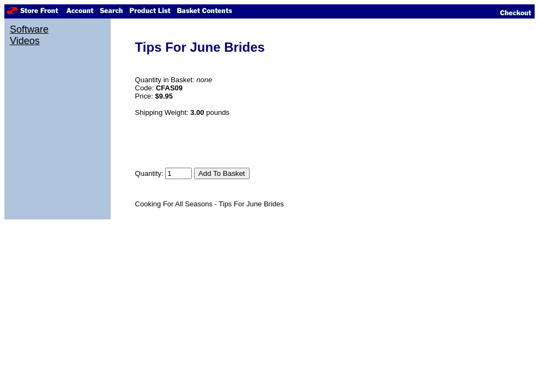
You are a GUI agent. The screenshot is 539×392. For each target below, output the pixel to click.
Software (29, 29)
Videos (25, 41)
